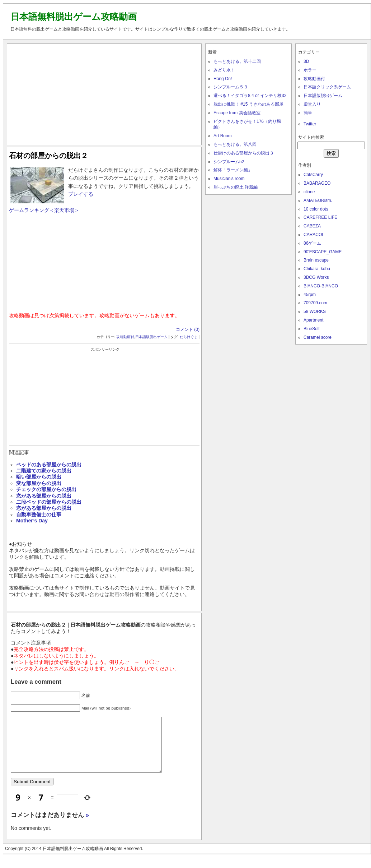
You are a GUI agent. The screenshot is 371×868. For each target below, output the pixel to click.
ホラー (310, 70)
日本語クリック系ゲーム (327, 87)
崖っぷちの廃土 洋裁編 (236, 187)
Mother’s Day (32, 521)
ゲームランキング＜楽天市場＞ (44, 210)
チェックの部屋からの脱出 (46, 489)
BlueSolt (312, 329)
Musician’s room (229, 179)
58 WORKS (315, 311)
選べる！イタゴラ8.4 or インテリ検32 (250, 96)
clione (309, 192)
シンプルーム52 (229, 162)
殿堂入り (312, 104)
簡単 (308, 113)
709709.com (315, 303)
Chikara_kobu (317, 269)
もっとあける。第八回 (235, 144)
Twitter (310, 124)
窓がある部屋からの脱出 (44, 496)
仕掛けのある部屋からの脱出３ (244, 153)
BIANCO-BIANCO (321, 286)
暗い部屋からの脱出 (39, 477)
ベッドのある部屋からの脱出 (49, 465)
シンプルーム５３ (231, 87)
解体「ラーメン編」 (233, 170)
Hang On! (223, 79)
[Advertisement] (104, 93)
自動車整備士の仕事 (39, 514)
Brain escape (316, 260)
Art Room (223, 136)
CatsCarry (313, 175)
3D (306, 61)
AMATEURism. (318, 200)
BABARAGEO (317, 183)
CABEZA (312, 226)
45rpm (310, 295)
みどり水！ (224, 70)
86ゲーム (312, 243)
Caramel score (318, 337)
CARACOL (314, 235)
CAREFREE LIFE (320, 217)
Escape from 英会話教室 (237, 113)
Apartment (313, 320)
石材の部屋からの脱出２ (48, 156)
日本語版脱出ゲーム (151, 337)
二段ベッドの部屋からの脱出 (49, 502)
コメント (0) (188, 329)
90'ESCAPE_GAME (323, 252)
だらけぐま (189, 337)
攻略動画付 (125, 337)
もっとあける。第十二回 (237, 61)
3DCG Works (316, 277)
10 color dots (316, 209)
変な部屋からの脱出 (39, 483)
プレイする (81, 194)
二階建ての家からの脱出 (44, 471)
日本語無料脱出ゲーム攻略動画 (74, 17)
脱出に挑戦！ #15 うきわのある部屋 (248, 104)
